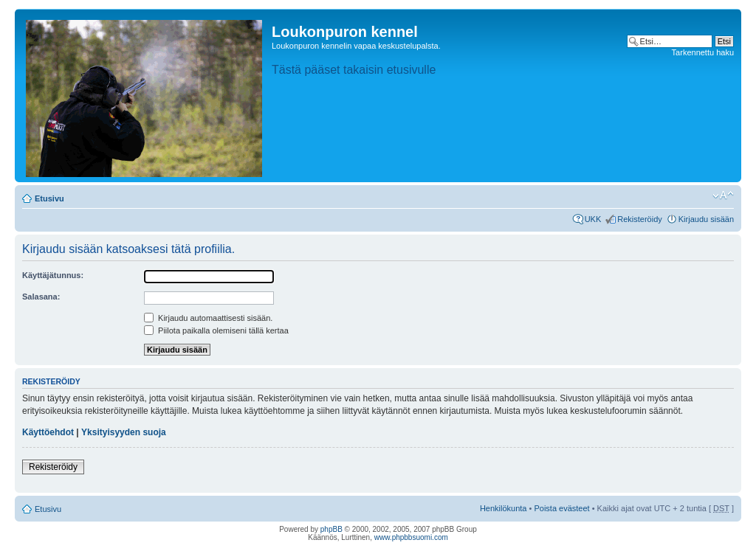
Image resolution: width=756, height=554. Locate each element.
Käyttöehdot (48, 432)
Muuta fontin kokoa (723, 195)
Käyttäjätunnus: (53, 275)
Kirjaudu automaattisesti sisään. (208, 318)
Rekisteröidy (640, 219)
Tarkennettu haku (703, 52)
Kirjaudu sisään (706, 219)
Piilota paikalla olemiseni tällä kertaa (216, 330)
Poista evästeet (561, 508)
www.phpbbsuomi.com (411, 537)
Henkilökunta (504, 508)
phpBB (331, 529)
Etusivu (49, 198)
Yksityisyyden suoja (124, 432)
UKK (593, 219)
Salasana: (41, 297)
